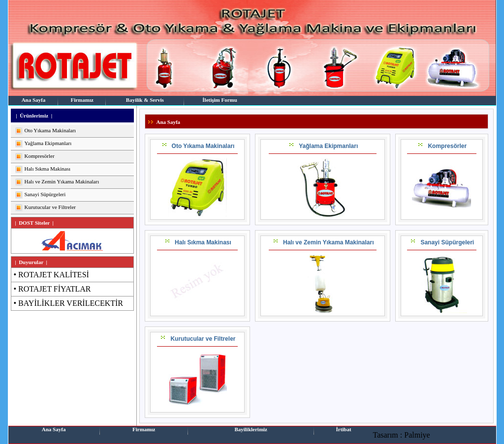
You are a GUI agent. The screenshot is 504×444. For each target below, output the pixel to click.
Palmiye (417, 435)
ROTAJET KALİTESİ (54, 275)
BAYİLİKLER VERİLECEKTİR (71, 303)
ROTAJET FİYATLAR (54, 289)
